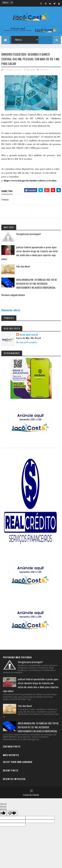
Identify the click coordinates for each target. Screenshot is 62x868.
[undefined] (12, 813)
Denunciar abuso (11, 310)
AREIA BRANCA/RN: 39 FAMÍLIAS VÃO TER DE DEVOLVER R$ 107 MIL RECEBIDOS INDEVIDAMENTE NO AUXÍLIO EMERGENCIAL (37, 284)
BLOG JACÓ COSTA (29, 335)
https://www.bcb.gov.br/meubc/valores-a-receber (30, 180)
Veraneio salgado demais (13, 295)
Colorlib (36, 795)
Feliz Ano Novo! (23, 266)
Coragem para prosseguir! (29, 234)
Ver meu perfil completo (27, 342)
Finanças (44, 70)
